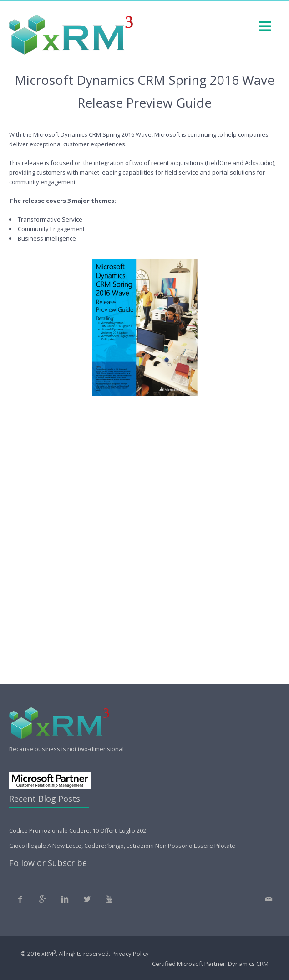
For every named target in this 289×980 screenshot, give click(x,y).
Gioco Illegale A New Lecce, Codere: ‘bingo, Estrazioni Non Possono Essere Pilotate (122, 846)
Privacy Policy (130, 954)
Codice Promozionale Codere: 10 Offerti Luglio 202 (78, 830)
